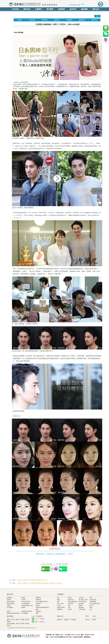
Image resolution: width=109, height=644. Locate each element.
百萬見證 (15, 9)
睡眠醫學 (62, 9)
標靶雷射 (40, 554)
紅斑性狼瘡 (82, 609)
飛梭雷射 (38, 600)
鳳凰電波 (38, 598)
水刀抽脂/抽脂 (25, 603)
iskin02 (42, 622)
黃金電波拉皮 (11, 603)
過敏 (58, 600)
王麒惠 (23, 620)
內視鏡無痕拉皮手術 (27, 605)
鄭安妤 (27, 620)
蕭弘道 (18, 623)
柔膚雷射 (38, 611)
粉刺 (91, 598)
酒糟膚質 (60, 609)
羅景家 (23, 623)
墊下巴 (91, 605)
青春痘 (70, 598)
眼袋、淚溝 (60, 603)
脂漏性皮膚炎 (61, 607)
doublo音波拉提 (26, 602)
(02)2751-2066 (89, 635)
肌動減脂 (9, 598)
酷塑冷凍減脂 (11, 602)
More (91, 609)
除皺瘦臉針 (60, 554)
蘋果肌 (81, 605)
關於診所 (96, 9)
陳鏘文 (13, 623)
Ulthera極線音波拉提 (42, 602)
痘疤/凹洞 (71, 600)
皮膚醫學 (38, 9)
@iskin (42, 619)
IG (80, 5)
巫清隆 (27, 623)
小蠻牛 (70, 554)
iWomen (88, 620)
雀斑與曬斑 (93, 602)
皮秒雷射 (38, 603)
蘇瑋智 (9, 625)
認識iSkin (60, 620)
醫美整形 (27, 9)
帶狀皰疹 (81, 607)
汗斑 (69, 607)
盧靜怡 (9, 620)
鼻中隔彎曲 (24, 613)
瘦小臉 (59, 605)
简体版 (94, 620)
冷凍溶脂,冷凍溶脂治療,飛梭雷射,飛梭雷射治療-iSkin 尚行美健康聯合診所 (23, 636)
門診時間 (73, 620)
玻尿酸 (9, 600)
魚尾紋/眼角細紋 (73, 602)
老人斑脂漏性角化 (95, 603)
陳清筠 (18, 620)
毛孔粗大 (81, 598)
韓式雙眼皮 (10, 607)
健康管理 (73, 9)
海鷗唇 (23, 607)
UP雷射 (23, 600)
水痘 (69, 605)
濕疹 (91, 607)
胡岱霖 (9, 623)
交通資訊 (66, 620)
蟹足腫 (70, 609)
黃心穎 (13, 620)
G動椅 (23, 598)
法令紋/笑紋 (93, 600)
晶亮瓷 (38, 605)
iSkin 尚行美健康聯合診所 (33, 4)
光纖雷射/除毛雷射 (27, 611)
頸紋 (58, 602)
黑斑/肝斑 (71, 603)
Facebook (74, 5)
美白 (58, 598)
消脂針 (9, 605)
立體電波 (50, 554)
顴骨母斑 (81, 603)
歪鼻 (37, 613)
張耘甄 (9, 622)
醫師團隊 (85, 9)
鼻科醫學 (50, 9)
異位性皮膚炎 (83, 602)
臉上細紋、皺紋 (83, 600)
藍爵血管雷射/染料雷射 (13, 613)
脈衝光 (9, 611)
